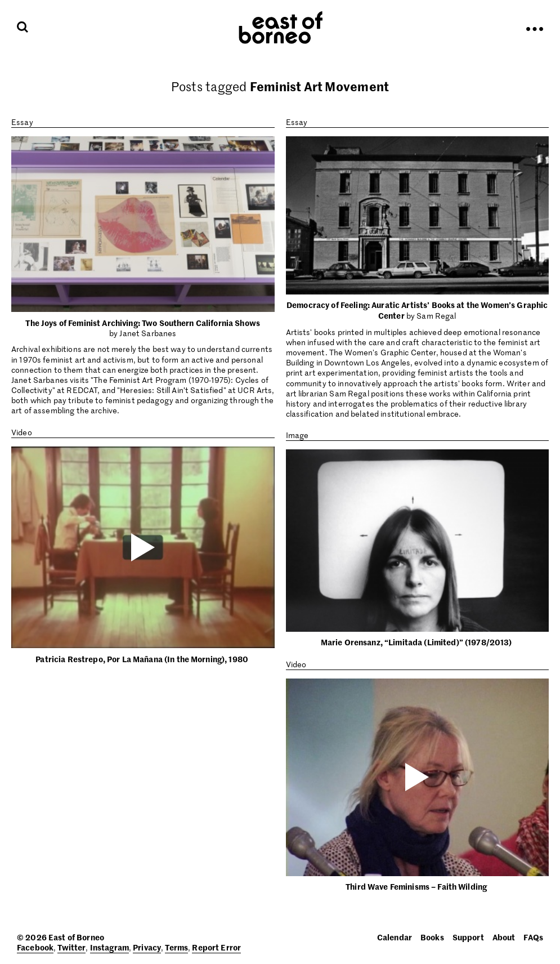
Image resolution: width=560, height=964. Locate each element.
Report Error (216, 947)
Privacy (147, 947)
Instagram (109, 947)
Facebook (35, 947)
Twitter (71, 947)
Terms (176, 947)
